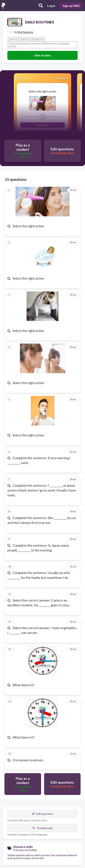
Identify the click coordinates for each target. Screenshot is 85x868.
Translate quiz (43, 828)
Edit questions (42, 814)
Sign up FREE (71, 6)
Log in (51, 6)
